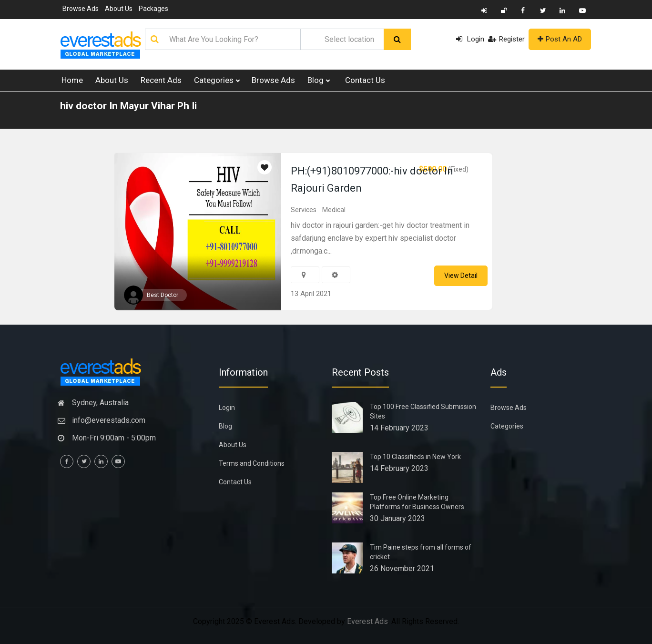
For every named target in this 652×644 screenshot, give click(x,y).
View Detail (461, 276)
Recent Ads (161, 80)
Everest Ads (367, 621)
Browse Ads (81, 9)
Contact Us (365, 80)
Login (471, 39)
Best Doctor (163, 295)
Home (72, 80)
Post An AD (560, 39)
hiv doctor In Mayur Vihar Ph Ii (128, 106)
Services (304, 210)
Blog (318, 80)
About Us (119, 9)
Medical (334, 210)
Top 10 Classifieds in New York (415, 457)
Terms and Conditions (252, 463)
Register (507, 39)
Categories (217, 80)
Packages (153, 9)
